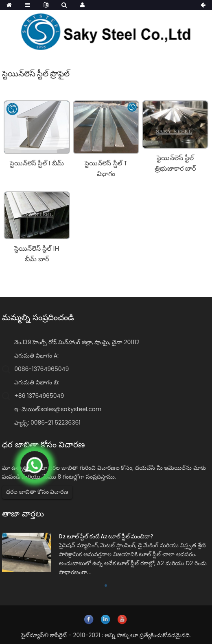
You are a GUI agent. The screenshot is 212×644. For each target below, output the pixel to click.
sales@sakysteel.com (71, 409)
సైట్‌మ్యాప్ (33, 635)
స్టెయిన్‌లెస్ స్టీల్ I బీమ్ (37, 163)
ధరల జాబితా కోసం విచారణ (37, 492)
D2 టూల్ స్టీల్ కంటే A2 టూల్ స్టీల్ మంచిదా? (106, 536)
